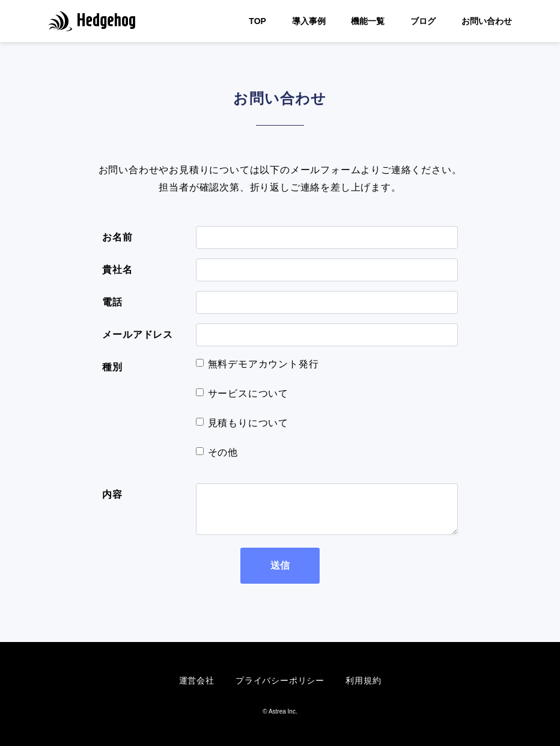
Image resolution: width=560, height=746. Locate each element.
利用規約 (363, 680)
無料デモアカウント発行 (263, 364)
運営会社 (197, 680)
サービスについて (248, 393)
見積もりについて (248, 423)
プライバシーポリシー (280, 680)
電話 (112, 302)
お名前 (117, 237)
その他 (223, 452)
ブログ (423, 21)
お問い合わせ (487, 21)
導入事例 (309, 21)
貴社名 (117, 270)
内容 (112, 494)
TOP (257, 21)
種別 (112, 367)
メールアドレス (138, 335)
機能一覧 (368, 21)
